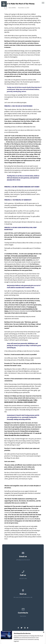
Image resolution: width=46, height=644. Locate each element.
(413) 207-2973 (23, 579)
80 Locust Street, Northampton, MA (23, 597)
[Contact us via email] (23, 553)
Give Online (23, 616)
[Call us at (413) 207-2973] (23, 571)
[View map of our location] (23, 590)
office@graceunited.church (23, 560)
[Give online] (23, 609)
